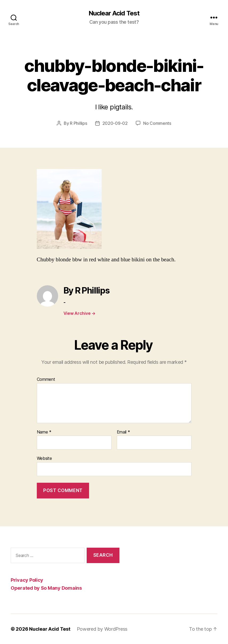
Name (44, 432)
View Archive (79, 313)
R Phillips (78, 123)
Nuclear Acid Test (114, 13)
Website (44, 458)
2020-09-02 (115, 123)
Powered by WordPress (102, 629)
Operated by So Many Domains (46, 588)
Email (123, 432)
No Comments (157, 123)
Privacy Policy (27, 580)
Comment (46, 379)
